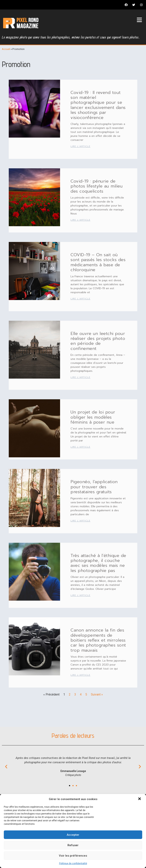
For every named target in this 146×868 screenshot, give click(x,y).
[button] (140, 799)
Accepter (73, 835)
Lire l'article (80, 146)
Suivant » (97, 694)
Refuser (73, 845)
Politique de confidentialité (73, 863)
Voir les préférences (73, 856)
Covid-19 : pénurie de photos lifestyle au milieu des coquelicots (97, 186)
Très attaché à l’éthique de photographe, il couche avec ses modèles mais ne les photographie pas (98, 563)
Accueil (6, 49)
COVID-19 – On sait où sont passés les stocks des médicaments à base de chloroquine (98, 262)
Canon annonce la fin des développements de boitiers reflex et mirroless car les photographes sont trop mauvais (98, 640)
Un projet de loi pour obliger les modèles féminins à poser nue (93, 417)
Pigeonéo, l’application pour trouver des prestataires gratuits (94, 487)
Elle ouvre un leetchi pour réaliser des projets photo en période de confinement (98, 341)
